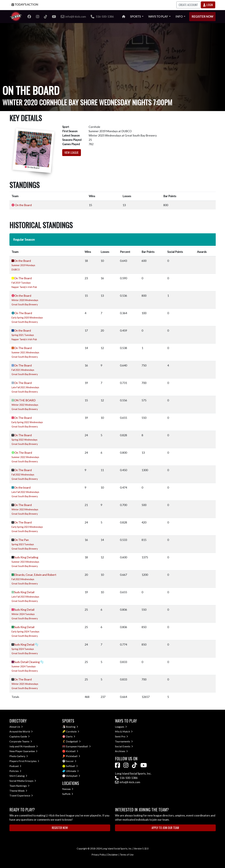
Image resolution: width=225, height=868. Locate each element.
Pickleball (73, 756)
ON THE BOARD (25, 400)
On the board (22, 487)
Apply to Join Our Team (165, 828)
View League (71, 153)
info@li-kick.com (128, 782)
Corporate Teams (21, 741)
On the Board (23, 205)
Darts (71, 736)
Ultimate (72, 771)
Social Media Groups (23, 781)
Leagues (121, 727)
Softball (72, 766)
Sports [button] (136, 16)
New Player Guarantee (23, 751)
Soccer (71, 761)
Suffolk (68, 794)
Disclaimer (113, 855)
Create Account (188, 5)
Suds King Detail (24, 592)
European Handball (78, 746)
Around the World (21, 731)
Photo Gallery (19, 756)
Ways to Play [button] (158, 16)
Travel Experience (21, 795)
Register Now (202, 16)
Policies (15, 771)
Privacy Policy (99, 855)
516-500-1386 (102, 16)
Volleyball (73, 776)
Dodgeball (73, 741)
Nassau (68, 789)
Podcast (15, 766)
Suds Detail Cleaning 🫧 (29, 662)
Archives (121, 751)
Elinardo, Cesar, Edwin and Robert (35, 575)
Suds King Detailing (26, 557)
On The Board (23, 278)
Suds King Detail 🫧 (26, 644)
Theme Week (18, 791)
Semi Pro (121, 736)
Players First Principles (24, 761)
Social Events (124, 746)
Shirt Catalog (18, 776)
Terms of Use (127, 855)
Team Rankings (19, 786)
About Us (16, 727)
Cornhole (73, 731)
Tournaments (124, 741)
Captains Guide (20, 736)
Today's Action (25, 4)
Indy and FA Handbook (24, 746)
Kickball (72, 751)
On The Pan (21, 540)
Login (208, 5)
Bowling (72, 727)
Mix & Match (124, 731)
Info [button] (179, 16)
